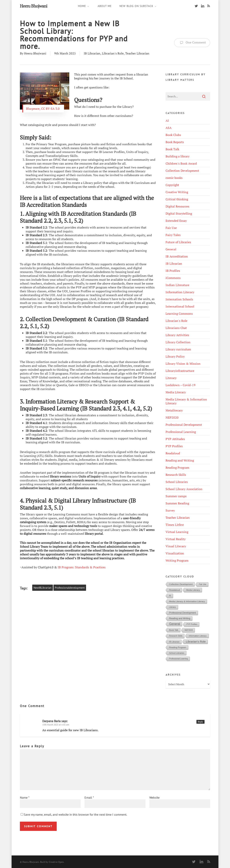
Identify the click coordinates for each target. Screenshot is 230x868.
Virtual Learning (177, 532)
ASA (169, 128)
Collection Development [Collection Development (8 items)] (181, 584)
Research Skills (176, 475)
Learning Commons (179, 314)
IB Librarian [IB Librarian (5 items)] (174, 642)
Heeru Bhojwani (34, 6)
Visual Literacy (176, 546)
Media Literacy (176, 392)
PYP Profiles (174, 446)
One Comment (192, 43)
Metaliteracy (174, 410)
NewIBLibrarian (43, 588)
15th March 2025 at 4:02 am (56, 725)
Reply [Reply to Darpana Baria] (200, 722)
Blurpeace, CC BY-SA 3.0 (44, 109)
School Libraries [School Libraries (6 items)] (177, 653)
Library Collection (178, 342)
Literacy (171, 378)
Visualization (175, 553)
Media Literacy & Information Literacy (186, 401)
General (171, 249)
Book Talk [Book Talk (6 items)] (174, 630)
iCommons (173, 278)
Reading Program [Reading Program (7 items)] (178, 647)
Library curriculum (178, 349)
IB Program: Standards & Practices (82, 567)
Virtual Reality (176, 539)
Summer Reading (177, 503)
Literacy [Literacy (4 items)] (173, 607)
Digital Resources (177, 206)
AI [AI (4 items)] (170, 596)
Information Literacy (180, 292)
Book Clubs (173, 135)
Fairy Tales (173, 235)
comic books (174, 178)
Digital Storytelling (179, 213)
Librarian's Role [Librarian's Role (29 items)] (196, 642)
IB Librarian (92, 53)
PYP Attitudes (175, 439)
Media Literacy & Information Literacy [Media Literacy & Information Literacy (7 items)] (187, 601)
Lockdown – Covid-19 (181, 385)
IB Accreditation (177, 256)
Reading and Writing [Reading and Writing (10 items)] (180, 618)
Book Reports (175, 142)
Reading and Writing (180, 460)
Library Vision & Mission (183, 364)
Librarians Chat (176, 328)
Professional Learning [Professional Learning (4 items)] (179, 659)
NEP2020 (172, 417)
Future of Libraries (178, 242)
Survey (170, 510)
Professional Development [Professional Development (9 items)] (183, 613)
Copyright (172, 185)
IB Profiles (173, 271)
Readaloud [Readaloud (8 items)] (175, 590)
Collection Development (182, 171)
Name (25, 797)
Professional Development (184, 425)
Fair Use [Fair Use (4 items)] (203, 584)
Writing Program (177, 560)
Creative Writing (177, 192)
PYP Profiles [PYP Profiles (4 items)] (192, 624)
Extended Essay (176, 221)
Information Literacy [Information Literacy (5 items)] (198, 636)
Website (154, 797)
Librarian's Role (113, 53)
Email (89, 797)
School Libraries (177, 482)
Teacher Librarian (137, 53)
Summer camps (176, 496)
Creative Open (56, 862)
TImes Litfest (175, 525)
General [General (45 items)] (175, 624)
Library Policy (175, 356)
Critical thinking (177, 199)
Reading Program (177, 468)
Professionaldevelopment (70, 588)
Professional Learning (181, 432)
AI (167, 121)
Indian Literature (177, 285)
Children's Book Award (181, 163)
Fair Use (171, 228)
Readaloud (173, 453)
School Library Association (184, 489)
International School (180, 306)
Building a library (178, 156)
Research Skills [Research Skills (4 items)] (176, 636)
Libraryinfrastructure (180, 371)
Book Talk (172, 149)
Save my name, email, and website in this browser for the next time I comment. (75, 814)
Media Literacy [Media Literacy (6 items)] (193, 590)
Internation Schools (179, 299)
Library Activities (177, 335)
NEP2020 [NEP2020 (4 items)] (189, 630)
